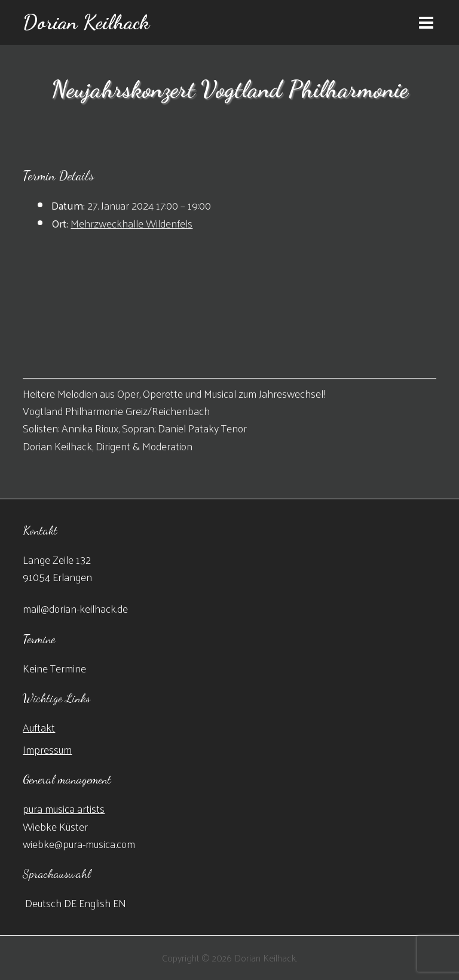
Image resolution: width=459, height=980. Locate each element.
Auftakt (39, 727)
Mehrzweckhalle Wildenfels (131, 223)
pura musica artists (64, 808)
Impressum (47, 749)
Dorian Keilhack (86, 22)
